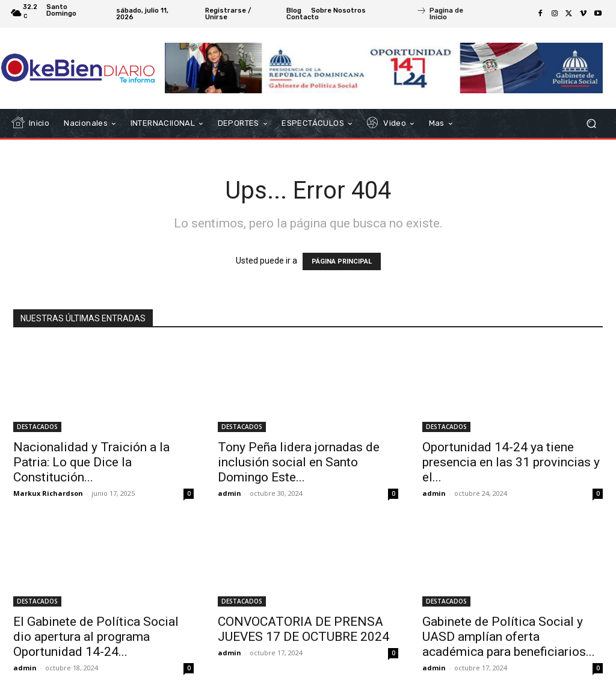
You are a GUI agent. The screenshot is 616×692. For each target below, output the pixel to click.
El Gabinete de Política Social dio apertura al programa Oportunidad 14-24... (96, 637)
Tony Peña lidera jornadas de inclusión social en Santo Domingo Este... (299, 462)
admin (229, 493)
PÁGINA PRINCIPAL (342, 261)
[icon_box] (449, 15)
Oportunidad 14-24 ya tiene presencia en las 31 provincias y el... (511, 462)
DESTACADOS (37, 427)
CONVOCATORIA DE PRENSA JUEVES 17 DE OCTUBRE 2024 (303, 629)
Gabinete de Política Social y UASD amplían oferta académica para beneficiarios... (509, 637)
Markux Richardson (48, 493)
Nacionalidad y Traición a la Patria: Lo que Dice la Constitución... (91, 462)
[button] (591, 124)
